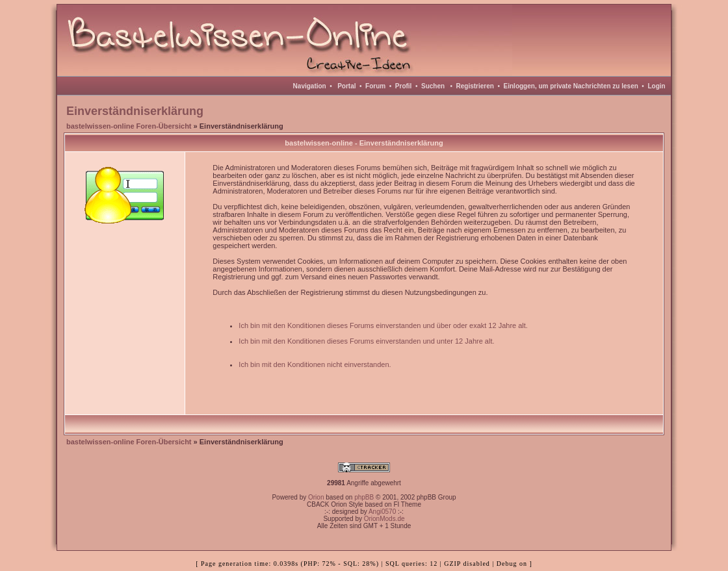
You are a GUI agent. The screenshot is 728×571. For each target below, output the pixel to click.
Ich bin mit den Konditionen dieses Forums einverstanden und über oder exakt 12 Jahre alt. (383, 325)
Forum (375, 86)
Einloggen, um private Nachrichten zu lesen (571, 86)
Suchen (433, 86)
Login (656, 86)
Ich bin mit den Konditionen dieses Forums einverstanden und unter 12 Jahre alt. (366, 341)
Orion (316, 497)
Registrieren (475, 86)
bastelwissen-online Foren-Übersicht (129, 126)
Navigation (310, 86)
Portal (346, 86)
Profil (404, 86)
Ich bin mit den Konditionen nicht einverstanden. (315, 364)
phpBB (364, 497)
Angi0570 (382, 512)
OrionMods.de (384, 519)
